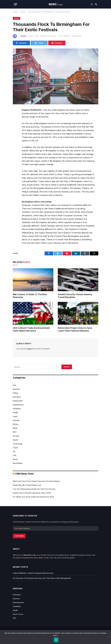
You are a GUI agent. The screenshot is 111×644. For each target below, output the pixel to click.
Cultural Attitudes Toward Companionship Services (33, 573)
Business (16, 389)
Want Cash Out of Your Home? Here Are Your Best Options (36, 481)
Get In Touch (18, 614)
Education (17, 397)
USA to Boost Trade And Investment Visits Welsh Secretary (31, 329)
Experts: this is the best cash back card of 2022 (32, 493)
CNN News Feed (24, 474)
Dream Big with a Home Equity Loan (27, 485)
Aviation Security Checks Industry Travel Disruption (75, 296)
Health (15, 412)
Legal (15, 416)
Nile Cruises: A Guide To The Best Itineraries (30, 296)
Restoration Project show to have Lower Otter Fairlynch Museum (75, 329)
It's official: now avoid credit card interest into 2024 (33, 497)
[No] (108, 637)
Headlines (17, 409)
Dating (15, 393)
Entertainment (18, 405)
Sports (15, 440)
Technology (18, 444)
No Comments (64, 36)
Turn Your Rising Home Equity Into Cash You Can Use (34, 489)
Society (16, 436)
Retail (15, 428)
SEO (15, 432)
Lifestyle (16, 420)
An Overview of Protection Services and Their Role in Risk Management (42, 578)
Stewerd (23, 36)
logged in (30, 349)
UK (14, 452)
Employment (18, 401)
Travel (17, 18)
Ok (56, 640)
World (15, 459)
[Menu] (16, 4)
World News (18, 463)
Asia (14, 385)
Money (16, 424)
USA (15, 455)
